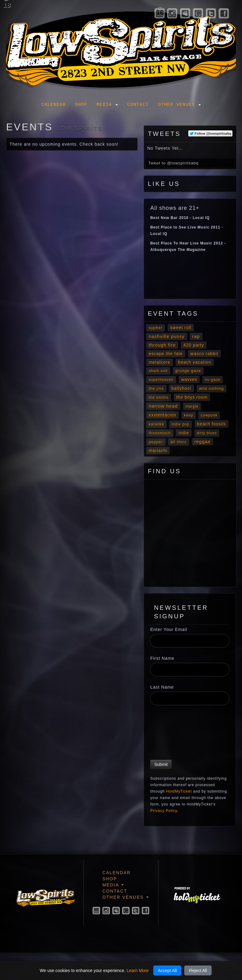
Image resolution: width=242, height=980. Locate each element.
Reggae (203, 442)
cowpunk (209, 415)
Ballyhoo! (181, 388)
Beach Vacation (195, 362)
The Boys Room (192, 397)
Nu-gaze (213, 380)
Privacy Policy (164, 811)
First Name (162, 658)
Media (107, 105)
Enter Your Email (169, 629)
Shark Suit (158, 371)
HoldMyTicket (179, 791)
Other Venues (179, 105)
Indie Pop (181, 424)
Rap (196, 336)
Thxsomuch (160, 433)
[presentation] (175, 733)
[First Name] (190, 670)
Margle (192, 406)
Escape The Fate (166, 354)
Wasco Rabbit (204, 354)
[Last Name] (190, 698)
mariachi (158, 451)
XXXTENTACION (162, 415)
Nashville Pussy (167, 336)
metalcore (159, 362)
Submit (161, 764)
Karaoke (156, 424)
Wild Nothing (211, 388)
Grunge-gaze (188, 371)
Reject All (198, 970)
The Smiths (159, 398)
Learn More (138, 970)
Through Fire (162, 345)
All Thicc (179, 442)
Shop (81, 105)
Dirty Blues (207, 433)
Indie (184, 433)
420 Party (194, 345)
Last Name (162, 687)
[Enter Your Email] (190, 641)
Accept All (167, 970)
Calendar (53, 105)
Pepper (156, 442)
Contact (138, 105)
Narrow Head (163, 406)
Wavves (189, 379)
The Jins (156, 388)
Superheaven (161, 380)
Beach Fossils (212, 424)
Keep (189, 415)
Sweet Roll (181, 328)
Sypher (156, 328)
